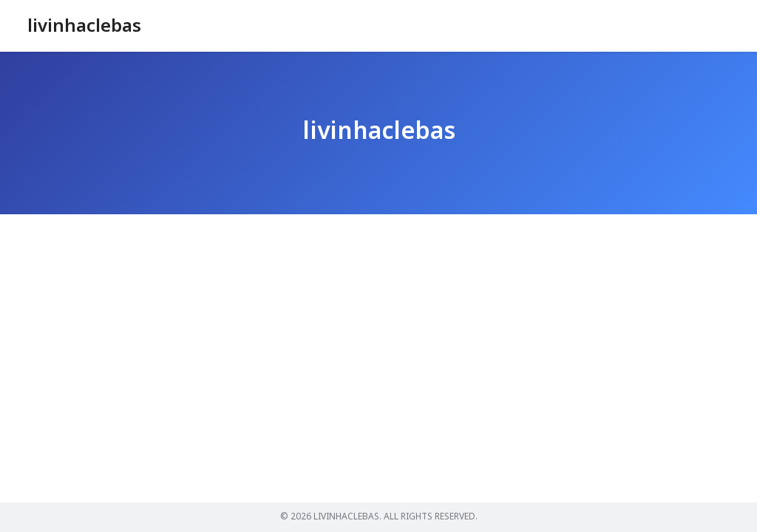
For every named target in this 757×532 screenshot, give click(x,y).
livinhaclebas (84, 27)
